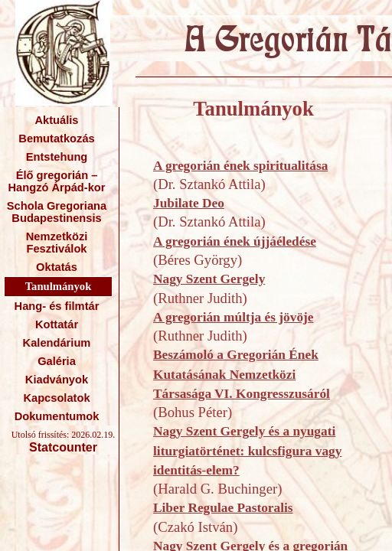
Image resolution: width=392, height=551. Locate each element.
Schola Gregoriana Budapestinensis (57, 212)
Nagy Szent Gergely (209, 279)
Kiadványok (57, 380)
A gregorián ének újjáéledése (235, 241)
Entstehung (57, 157)
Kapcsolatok (56, 398)
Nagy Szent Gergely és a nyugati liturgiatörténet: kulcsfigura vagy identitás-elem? (247, 451)
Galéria (57, 361)
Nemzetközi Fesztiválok (57, 243)
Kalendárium (57, 343)
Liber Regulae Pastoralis (223, 508)
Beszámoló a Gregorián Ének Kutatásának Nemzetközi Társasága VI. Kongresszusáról (242, 374)
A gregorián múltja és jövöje (234, 317)
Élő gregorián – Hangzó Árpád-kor (56, 181)
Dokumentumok (57, 416)
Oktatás (57, 267)
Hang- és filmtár (57, 306)
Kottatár (57, 324)
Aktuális (56, 120)
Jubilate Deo (189, 203)
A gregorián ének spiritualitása (240, 166)
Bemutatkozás (56, 139)
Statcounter (63, 447)
